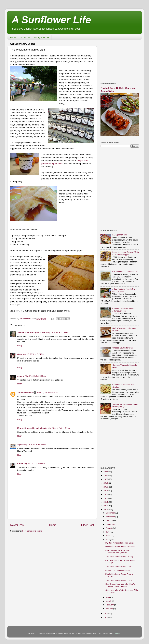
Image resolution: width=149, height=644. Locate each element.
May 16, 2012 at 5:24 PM (33, 354)
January (110, 609)
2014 (106, 502)
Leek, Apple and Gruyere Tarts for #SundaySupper (125, 253)
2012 (106, 510)
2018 (106, 487)
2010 (106, 617)
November (111, 517)
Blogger (117, 633)
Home (13, 37)
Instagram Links (42, 37)
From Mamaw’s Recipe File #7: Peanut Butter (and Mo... (119, 552)
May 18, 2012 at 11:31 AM (59, 428)
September (111, 524)
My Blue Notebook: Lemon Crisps (120, 543)
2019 (106, 483)
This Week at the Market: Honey (119, 557)
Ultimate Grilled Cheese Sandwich (120, 547)
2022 (106, 472)
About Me (25, 37)
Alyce (20, 444)
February (110, 605)
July (108, 532)
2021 (106, 475)
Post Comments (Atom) (32, 531)
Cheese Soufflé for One (123, 348)
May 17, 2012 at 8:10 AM (36, 376)
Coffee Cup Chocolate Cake (118, 570)
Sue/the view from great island (31, 332)
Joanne (21, 376)
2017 (106, 491)
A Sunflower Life (51, 20)
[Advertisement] (120, 60)
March (109, 601)
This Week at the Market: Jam (118, 567)
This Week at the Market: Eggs (119, 580)
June (108, 536)
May (108, 540)
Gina (19, 354)
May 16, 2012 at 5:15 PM (57, 332)
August (109, 528)
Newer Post (17, 525)
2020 (106, 479)
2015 (106, 498)
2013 (106, 506)
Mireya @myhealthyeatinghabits (32, 428)
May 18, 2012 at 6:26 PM (34, 464)
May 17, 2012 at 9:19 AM (48, 393)
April (108, 597)
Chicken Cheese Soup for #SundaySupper (123, 310)
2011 (106, 613)
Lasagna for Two (120, 235)
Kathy (20, 464)
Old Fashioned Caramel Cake (125, 272)
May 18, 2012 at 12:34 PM (35, 444)
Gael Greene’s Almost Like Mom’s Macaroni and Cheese (120, 585)
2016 (106, 494)
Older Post (88, 525)
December (111, 513)
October (110, 520)
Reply (20, 346)
